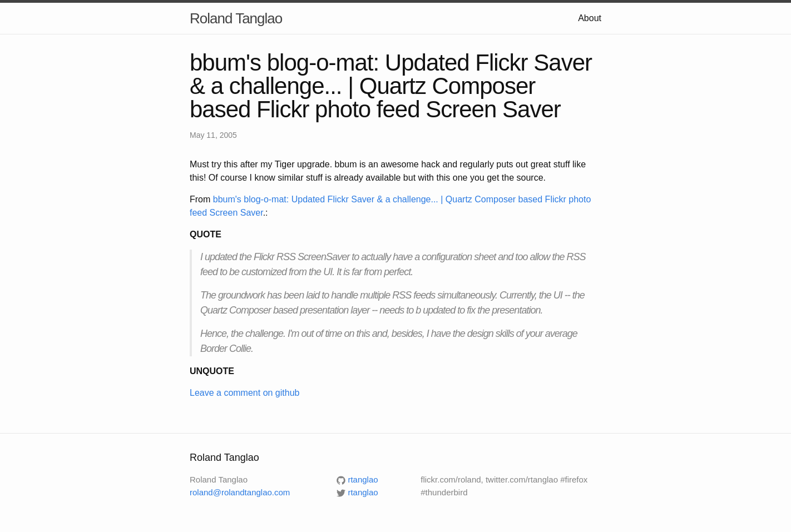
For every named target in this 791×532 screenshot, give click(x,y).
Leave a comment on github (244, 393)
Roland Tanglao (236, 18)
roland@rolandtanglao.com (240, 492)
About (590, 18)
